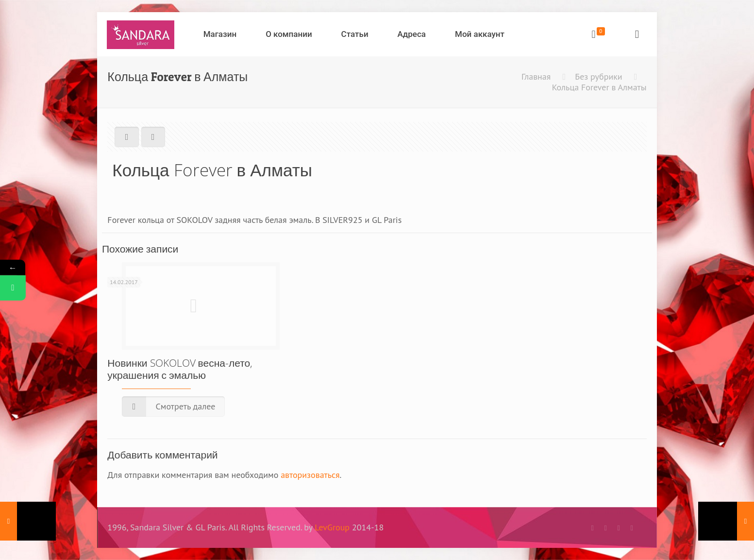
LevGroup (332, 527)
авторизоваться (310, 475)
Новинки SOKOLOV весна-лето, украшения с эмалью (180, 369)
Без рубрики (598, 76)
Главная (536, 76)
